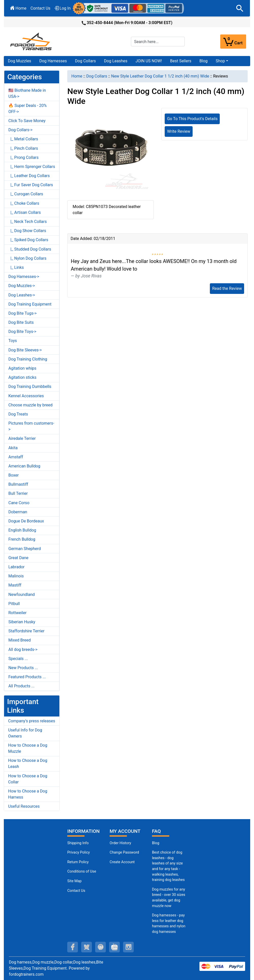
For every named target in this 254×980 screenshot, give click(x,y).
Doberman (18, 512)
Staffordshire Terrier (26, 631)
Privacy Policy (79, 852)
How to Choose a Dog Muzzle (28, 748)
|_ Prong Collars (23, 157)
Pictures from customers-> (31, 426)
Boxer (14, 475)
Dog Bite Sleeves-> (25, 350)
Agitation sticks (22, 377)
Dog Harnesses (53, 61)
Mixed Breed (20, 640)
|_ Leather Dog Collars (29, 176)
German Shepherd (25, 549)
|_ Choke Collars (24, 203)
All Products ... (21, 686)
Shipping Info (78, 843)
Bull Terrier (18, 493)
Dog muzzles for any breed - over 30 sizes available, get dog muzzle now (169, 898)
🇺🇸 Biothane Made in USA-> (27, 93)
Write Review (179, 131)
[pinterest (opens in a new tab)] (100, 947)
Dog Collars (86, 61)
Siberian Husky (22, 622)
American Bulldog (24, 466)
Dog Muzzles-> (22, 286)
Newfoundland (22, 595)
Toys (13, 341)
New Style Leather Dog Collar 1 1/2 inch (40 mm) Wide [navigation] (160, 76)
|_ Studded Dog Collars (30, 249)
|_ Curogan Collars (26, 194)
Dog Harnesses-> (24, 277)
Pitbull (14, 604)
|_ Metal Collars (23, 139)
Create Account (122, 862)
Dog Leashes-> (22, 295)
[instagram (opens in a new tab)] (128, 947)
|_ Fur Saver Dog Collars (31, 185)
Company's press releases (32, 721)
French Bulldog (22, 539)
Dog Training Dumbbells (30, 387)
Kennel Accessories (26, 396)
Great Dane (18, 558)
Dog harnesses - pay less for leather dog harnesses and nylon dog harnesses (169, 924)
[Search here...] (158, 42)
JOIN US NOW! (149, 61)
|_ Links (16, 267)
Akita (13, 448)
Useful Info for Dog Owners (25, 733)
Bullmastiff (18, 484)
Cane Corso (19, 503)
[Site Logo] (31, 41)
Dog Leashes (116, 61)
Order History (120, 843)
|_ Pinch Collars (23, 148)
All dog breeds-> (23, 649)
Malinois (16, 576)
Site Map (74, 881)
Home (18, 8)
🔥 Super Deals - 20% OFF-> (28, 109)
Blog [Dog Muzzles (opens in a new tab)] (156, 843)
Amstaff (16, 457)
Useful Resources (24, 806)
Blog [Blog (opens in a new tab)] (204, 61)
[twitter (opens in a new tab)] (87, 947)
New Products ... (23, 668)
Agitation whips (22, 368)
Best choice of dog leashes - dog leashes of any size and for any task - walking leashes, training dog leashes (168, 866)
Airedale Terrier (22, 438)
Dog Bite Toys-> (22, 332)
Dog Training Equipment (30, 304)
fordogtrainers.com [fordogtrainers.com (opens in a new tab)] (26, 974)
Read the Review (227, 288)
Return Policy (78, 862)
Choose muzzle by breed (30, 405)
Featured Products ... (27, 677)
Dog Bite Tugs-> (22, 313)
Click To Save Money (27, 121)
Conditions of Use (82, 871)
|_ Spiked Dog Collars (28, 240)
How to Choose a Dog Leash (28, 764)
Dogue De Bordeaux (26, 521)
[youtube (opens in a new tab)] (114, 947)
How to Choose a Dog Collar (28, 779)
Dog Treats (18, 414)
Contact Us (40, 8)
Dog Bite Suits (21, 322)
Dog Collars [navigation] (97, 76)
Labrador (16, 567)
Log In (63, 8)
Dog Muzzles (20, 61)
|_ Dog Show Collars (27, 231)
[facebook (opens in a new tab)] (73, 947)
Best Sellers (181, 61)
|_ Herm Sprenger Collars (32, 167)
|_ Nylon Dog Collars (27, 258)
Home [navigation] (77, 76)
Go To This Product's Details (192, 119)
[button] (240, 8)
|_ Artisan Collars (25, 212)
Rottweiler (18, 613)
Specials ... (18, 659)
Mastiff (15, 585)
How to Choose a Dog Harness (28, 794)
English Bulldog (22, 530)
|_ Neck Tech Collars (28, 222)
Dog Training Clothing (28, 359)
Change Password (124, 852)
